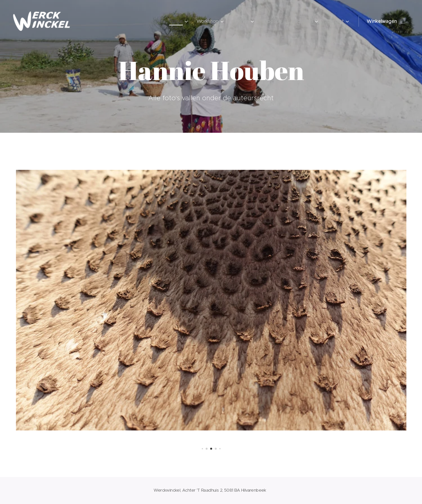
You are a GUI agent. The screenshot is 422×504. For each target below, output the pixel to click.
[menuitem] (172, 21)
